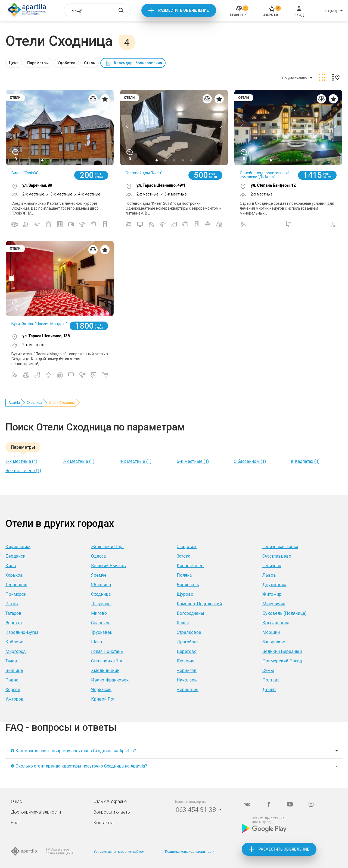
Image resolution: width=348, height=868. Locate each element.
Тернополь (16, 585)
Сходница (34, 403)
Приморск (16, 594)
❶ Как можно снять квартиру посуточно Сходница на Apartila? (73, 751)
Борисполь (188, 585)
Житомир (272, 594)
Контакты (103, 823)
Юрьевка (186, 661)
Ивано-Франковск (110, 680)
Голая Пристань (107, 651)
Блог (16, 823)
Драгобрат (187, 642)
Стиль (90, 63)
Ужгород (14, 699)
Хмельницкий (105, 670)
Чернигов (187, 670)
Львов (269, 575)
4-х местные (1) (136, 461)
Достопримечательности (36, 812)
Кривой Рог (103, 699)
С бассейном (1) (250, 461)
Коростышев (190, 566)
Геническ (272, 566)
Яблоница (101, 585)
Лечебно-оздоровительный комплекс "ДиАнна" (265, 175)
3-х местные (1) (78, 461)
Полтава (271, 680)
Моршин (271, 632)
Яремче (99, 575)
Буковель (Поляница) (284, 613)
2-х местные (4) (21, 461)
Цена (14, 63)
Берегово (187, 651)
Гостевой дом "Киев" (144, 173)
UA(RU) (331, 11)
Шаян (97, 642)
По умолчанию (295, 78)
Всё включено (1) (23, 471)
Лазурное (101, 604)
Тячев (11, 661)
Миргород (16, 651)
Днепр (269, 690)
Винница (14, 670)
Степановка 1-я (107, 661)
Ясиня (183, 623)
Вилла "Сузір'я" (25, 173)
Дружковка (274, 585)
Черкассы (101, 690)
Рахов (12, 604)
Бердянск (15, 556)
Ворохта (14, 623)
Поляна (184, 575)
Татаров (13, 613)
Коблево (14, 642)
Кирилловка (18, 547)
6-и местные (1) (193, 461)
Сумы (268, 670)
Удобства (66, 63)
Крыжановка (276, 623)
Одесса (98, 556)
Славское (101, 623)
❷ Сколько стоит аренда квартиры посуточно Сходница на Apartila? (79, 766)
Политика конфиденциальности (190, 852)
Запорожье (274, 642)
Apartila (14, 403)
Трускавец (102, 632)
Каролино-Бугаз (22, 632)
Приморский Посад (282, 661)
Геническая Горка (280, 547)
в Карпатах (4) (305, 461)
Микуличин (274, 604)
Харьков (14, 575)
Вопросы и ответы (112, 812)
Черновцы (188, 690)
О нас (16, 801)
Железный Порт (108, 547)
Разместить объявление (184, 10)
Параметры (38, 63)
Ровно (12, 680)
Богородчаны (190, 613)
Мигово (99, 613)
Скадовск (187, 547)
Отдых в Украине (110, 801)
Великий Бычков (108, 566)
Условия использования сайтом (119, 852)
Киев (11, 566)
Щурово (185, 594)
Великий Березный (282, 651)
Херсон (13, 690)
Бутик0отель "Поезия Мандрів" (39, 324)
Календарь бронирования (138, 63)
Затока (184, 556)
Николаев (187, 680)
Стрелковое (189, 632)
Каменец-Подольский (199, 604)
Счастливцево (277, 556)
